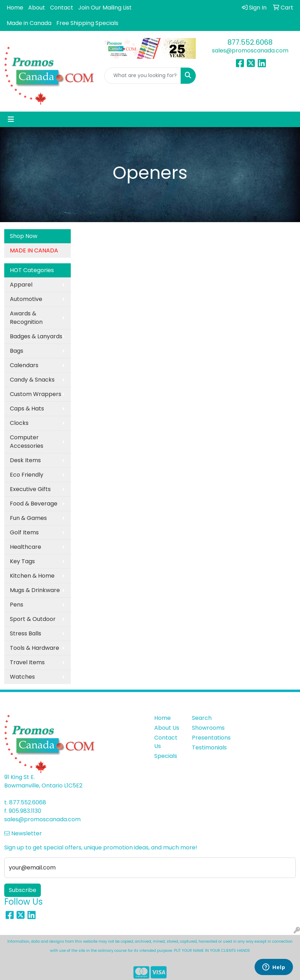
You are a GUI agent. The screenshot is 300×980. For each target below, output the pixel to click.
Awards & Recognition (26, 318)
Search (202, 718)
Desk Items (25, 460)
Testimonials (207, 747)
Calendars (24, 365)
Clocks (19, 423)
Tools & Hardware (35, 648)
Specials (166, 756)
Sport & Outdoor (33, 619)
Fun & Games (28, 518)
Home (15, 8)
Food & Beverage (34, 504)
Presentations (207, 738)
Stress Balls (26, 633)
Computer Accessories (27, 442)
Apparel (21, 285)
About (37, 8)
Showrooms (207, 728)
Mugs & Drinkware (35, 590)
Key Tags (22, 561)
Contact (62, 8)
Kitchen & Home (32, 576)
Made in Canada (29, 23)
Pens (17, 605)
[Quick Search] (143, 76)
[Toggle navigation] (11, 119)
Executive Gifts (30, 489)
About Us (167, 728)
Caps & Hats (27, 409)
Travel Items (27, 662)
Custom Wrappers (36, 394)
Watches (22, 677)
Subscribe (23, 890)
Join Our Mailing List (105, 8)
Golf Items (24, 532)
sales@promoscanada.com (250, 51)
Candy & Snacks (32, 380)
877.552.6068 (250, 42)
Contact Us (166, 742)
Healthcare (26, 547)
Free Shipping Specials (87, 23)
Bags (17, 351)
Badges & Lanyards (36, 336)
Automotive (26, 299)
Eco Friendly (27, 475)
